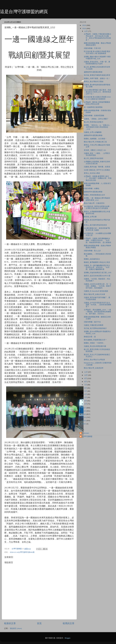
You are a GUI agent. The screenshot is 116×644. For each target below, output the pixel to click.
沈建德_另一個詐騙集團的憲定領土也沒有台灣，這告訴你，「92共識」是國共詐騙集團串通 (97, 267)
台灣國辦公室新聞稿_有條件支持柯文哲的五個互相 (97, 163)
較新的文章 (10, 623)
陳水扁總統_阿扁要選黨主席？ (95, 340)
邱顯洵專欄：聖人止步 (92, 251)
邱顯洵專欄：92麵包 (92, 189)
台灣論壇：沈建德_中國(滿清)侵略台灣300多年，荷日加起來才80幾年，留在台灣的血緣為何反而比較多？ (98, 37)
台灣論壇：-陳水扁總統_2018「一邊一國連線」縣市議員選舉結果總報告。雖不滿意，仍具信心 (97, 312)
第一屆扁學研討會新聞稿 (93, 107)
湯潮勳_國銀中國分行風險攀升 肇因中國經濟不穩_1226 (97, 58)
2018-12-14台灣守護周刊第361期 (22, 552)
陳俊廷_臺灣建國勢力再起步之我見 (97, 262)
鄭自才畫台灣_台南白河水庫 (94, 294)
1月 (86, 404)
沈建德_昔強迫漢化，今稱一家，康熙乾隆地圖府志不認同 (97, 63)
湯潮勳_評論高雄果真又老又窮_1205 (98, 273)
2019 (84, 25)
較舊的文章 (69, 623)
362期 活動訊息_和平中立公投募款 (97, 170)
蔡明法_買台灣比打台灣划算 (94, 360)
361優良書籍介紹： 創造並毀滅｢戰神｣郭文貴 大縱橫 (97, 229)
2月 (86, 401)
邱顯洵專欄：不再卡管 (92, 48)
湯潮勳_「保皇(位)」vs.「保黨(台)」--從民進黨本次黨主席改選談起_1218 (98, 127)
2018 (84, 28)
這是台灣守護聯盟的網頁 (24, 12)
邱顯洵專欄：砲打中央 (92, 322)
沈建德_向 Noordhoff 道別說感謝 (96, 291)
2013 (84, 421)
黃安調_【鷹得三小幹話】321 (95, 150)
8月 (86, 382)
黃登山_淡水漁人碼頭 (92, 173)
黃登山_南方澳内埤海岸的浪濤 (95, 225)
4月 (86, 394)
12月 (86, 31)
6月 (86, 388)
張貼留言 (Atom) (16, 628)
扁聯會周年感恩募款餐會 (93, 72)
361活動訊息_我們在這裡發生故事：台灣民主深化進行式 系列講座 (98, 207)
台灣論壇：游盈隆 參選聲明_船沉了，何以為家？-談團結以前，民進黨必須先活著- (98, 178)
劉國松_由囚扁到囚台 (92, 259)
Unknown (86, 433)
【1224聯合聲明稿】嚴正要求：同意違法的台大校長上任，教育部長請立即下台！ (98, 92)
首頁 (39, 623)
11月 (86, 372)
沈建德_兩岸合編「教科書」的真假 (97, 167)
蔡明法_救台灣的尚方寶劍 (94, 82)
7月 (86, 385)
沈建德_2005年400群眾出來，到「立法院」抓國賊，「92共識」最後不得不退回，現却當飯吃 (98, 286)
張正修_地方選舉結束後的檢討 (95, 328)
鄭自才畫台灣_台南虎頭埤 (94, 368)
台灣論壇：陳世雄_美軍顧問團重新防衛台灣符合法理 (97, 103)
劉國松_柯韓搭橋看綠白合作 (94, 195)
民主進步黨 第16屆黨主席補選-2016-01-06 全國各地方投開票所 (98, 98)
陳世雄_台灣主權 (90, 217)
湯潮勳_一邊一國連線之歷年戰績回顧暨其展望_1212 (97, 199)
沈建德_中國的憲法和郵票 (94, 325)
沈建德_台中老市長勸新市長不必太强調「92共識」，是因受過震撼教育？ (98, 305)
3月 (86, 397)
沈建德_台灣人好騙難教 (93, 132)
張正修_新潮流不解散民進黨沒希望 (97, 75)
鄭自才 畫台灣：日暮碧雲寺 (94, 203)
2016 (84, 411)
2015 (84, 414)
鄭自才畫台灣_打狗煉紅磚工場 (95, 142)
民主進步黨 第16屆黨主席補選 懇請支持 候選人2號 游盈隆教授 (97, 52)
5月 (86, 391)
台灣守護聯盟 (87, 436)
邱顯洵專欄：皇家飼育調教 (94, 116)
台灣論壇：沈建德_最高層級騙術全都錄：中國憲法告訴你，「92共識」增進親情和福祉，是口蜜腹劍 (97, 240)
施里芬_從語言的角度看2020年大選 (97, 276)
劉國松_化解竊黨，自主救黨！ (95, 139)
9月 (86, 378)
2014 (84, 417)
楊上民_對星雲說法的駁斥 (94, 122)
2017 (84, 408)
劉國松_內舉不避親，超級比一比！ (97, 78)
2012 (84, 424)
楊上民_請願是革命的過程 (94, 158)
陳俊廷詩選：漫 (90, 337)
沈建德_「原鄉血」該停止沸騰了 (96, 119)
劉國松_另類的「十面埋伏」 (94, 343)
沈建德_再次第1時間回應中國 (95, 346)
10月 (86, 375)
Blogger (68, 638)
